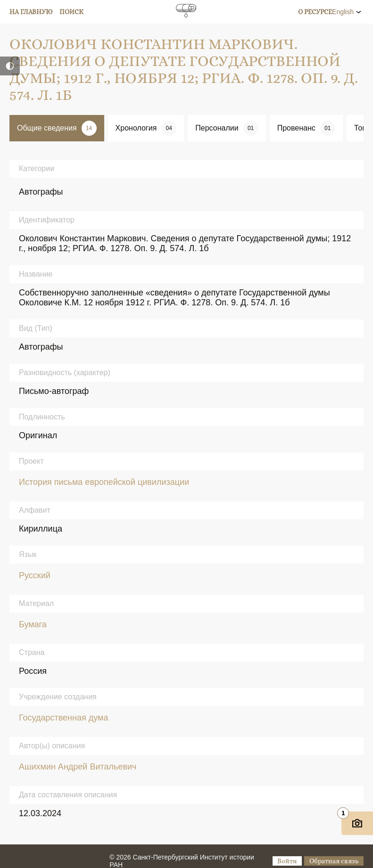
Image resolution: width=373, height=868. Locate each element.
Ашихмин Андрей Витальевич (78, 767)
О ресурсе (315, 12)
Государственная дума (63, 718)
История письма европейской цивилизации (104, 482)
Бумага (33, 624)
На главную (31, 12)
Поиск (71, 12)
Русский (35, 575)
